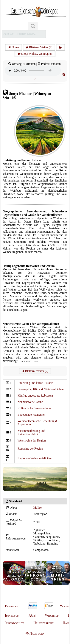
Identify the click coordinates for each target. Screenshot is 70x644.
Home (14, 47)
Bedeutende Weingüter (31, 415)
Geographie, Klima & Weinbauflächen (41, 389)
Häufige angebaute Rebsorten (35, 396)
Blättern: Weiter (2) (39, 47)
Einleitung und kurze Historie (35, 383)
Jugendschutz (15, 623)
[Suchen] (33, 26)
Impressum (12, 616)
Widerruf (52, 616)
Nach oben (35, 634)
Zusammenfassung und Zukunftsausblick (31, 432)
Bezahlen (12, 606)
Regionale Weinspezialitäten (35, 458)
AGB (32, 616)
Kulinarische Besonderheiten (35, 408)
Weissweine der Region (32, 440)
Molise (37, 508)
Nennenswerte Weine (30, 402)
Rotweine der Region (30, 449)
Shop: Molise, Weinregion (35, 54)
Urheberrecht (44, 623)
